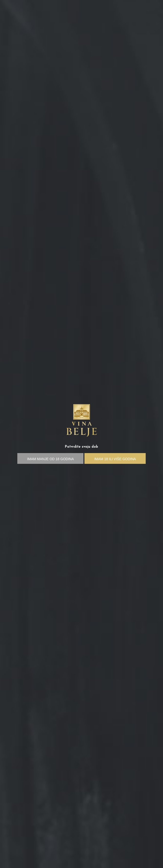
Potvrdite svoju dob (81, 447)
